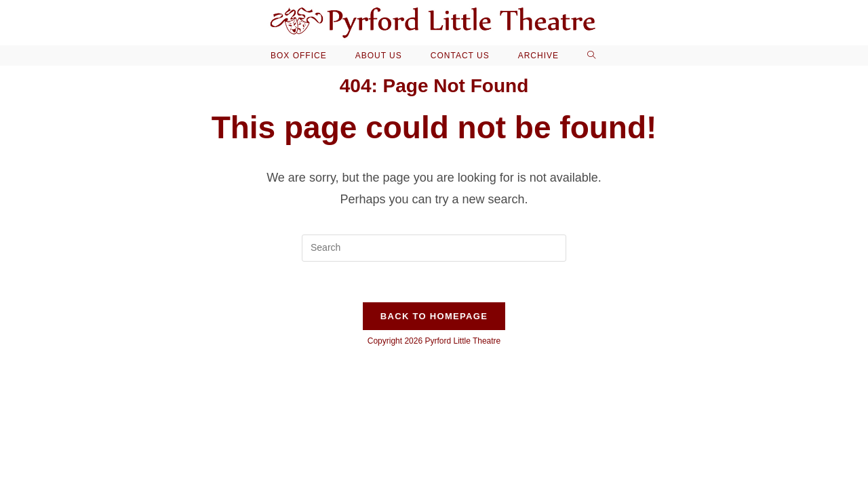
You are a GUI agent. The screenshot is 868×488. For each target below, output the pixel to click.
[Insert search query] (434, 248)
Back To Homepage (434, 316)
